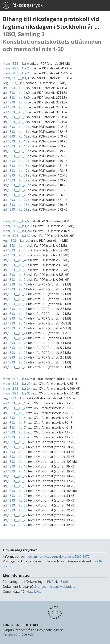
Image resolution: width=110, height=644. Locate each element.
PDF (50, 582)
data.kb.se (34, 592)
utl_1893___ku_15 (15, 151)
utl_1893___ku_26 (15, 195)
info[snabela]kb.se (50, 630)
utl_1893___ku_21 (15, 175)
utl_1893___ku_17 (15, 161)
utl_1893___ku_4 (14, 102)
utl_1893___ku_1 (14, 88)
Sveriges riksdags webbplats (55, 587)
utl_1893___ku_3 (14, 98)
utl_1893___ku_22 (15, 180)
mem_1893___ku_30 (17, 78)
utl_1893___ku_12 (15, 136)
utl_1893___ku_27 (15, 200)
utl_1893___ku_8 (14, 117)
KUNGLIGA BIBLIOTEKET (21, 625)
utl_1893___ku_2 (14, 93)
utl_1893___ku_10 (15, 127)
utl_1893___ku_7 (14, 112)
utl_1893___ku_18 (15, 166)
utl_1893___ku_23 (15, 185)
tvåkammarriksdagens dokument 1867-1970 (58, 557)
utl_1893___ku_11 (15, 132)
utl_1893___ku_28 (15, 205)
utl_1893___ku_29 (15, 209)
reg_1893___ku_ (14, 83)
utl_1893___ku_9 (14, 122)
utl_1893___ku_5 (14, 107)
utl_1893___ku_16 (15, 156)
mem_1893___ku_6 (16, 64)
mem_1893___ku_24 (17, 73)
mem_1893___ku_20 (17, 68)
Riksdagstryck (22, 6)
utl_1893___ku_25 (15, 190)
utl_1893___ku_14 (15, 146)
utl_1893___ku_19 (15, 171)
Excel (64, 582)
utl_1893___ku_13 (15, 141)
